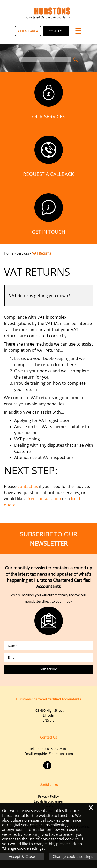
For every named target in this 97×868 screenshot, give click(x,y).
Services (23, 253)
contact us (28, 486)
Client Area (28, 31)
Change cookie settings (73, 856)
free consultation (44, 499)
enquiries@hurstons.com (54, 754)
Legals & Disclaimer (48, 801)
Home (9, 253)
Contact (56, 31)
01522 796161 (57, 749)
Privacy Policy (48, 796)
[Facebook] (49, 770)
